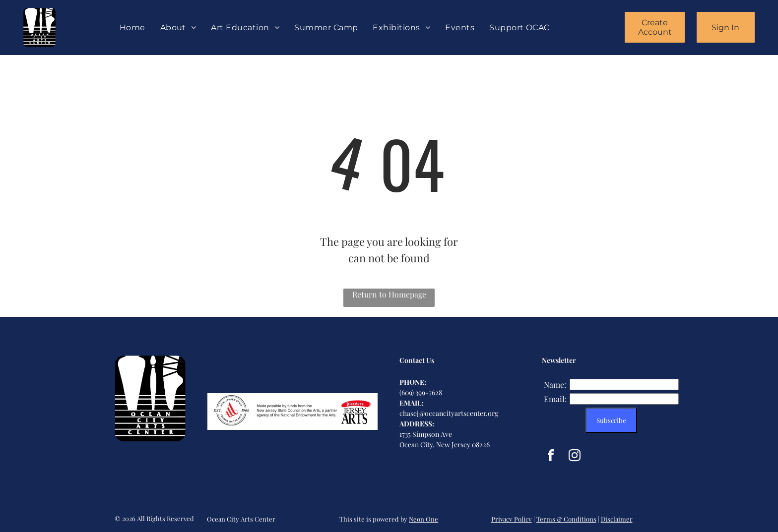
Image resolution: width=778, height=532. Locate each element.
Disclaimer (617, 519)
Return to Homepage (389, 294)
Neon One (423, 519)
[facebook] (551, 457)
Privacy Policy (512, 519)
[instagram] (575, 457)
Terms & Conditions (566, 519)
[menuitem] (132, 28)
